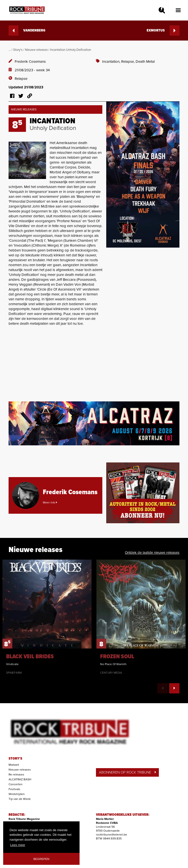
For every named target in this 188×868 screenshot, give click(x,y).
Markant (14, 765)
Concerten (16, 784)
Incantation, (112, 62)
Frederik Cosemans (30, 62)
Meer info (50, 502)
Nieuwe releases (36, 50)
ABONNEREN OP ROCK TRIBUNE (127, 772)
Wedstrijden (17, 794)
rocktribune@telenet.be (112, 835)
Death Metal (145, 62)
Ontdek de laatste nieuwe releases (152, 553)
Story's (18, 50)
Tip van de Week (20, 799)
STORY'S (15, 759)
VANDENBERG (27, 31)
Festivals (14, 789)
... (10, 50)
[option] (47, 617)
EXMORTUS (163, 31)
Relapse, (128, 62)
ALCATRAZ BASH (20, 779)
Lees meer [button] (18, 845)
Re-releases (16, 774)
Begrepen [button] (41, 859)
